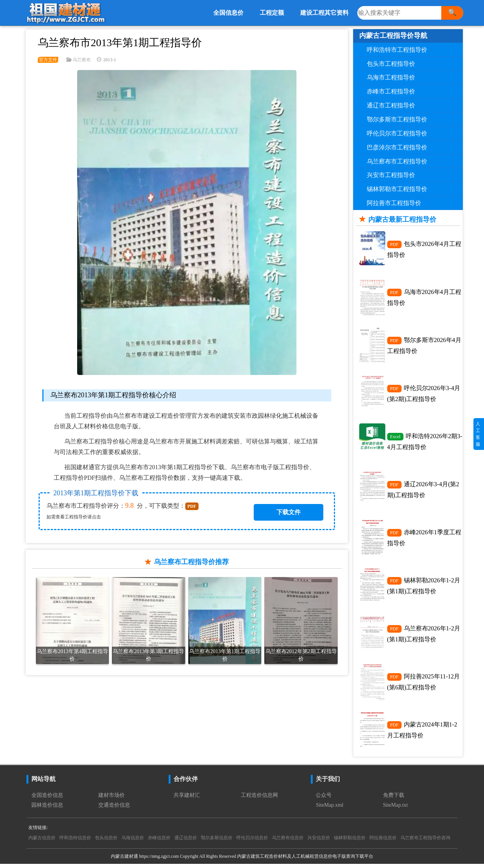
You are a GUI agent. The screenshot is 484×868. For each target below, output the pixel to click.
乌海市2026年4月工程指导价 (424, 298)
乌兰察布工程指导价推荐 (191, 562)
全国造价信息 (47, 799)
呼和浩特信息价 (75, 842)
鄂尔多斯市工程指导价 (397, 119)
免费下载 (394, 799)
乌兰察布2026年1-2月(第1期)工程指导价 (424, 637)
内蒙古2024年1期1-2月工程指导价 (422, 734)
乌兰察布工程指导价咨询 (425, 842)
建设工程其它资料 (324, 13)
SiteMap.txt (396, 809)
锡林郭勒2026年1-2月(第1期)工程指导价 (424, 588)
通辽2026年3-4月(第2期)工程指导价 (423, 492)
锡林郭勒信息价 (350, 842)
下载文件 (289, 512)
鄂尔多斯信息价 (217, 842)
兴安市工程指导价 (391, 175)
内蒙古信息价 (42, 842)
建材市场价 (112, 799)
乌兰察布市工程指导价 (397, 161)
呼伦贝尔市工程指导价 (397, 133)
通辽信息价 (186, 842)
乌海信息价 (133, 842)
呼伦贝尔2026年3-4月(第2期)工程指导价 (424, 395)
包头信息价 (106, 842)
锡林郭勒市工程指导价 (397, 189)
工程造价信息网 (259, 799)
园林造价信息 (47, 809)
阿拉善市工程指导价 (394, 203)
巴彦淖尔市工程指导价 (397, 147)
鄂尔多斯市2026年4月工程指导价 (424, 346)
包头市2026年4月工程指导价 (424, 249)
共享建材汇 (187, 799)
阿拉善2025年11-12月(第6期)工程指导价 (424, 685)
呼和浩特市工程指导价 (397, 50)
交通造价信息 (114, 809)
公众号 (324, 799)
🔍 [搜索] (452, 12)
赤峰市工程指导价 (391, 91)
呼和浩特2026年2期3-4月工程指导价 (425, 443)
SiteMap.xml (330, 809)
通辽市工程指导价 (391, 105)
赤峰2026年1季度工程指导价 (424, 540)
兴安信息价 (319, 842)
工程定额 (272, 13)
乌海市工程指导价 (391, 77)
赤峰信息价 (159, 842)
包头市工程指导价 (391, 64)
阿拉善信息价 (383, 842)
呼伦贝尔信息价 (252, 842)
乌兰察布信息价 (288, 842)
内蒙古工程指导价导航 (393, 36)
